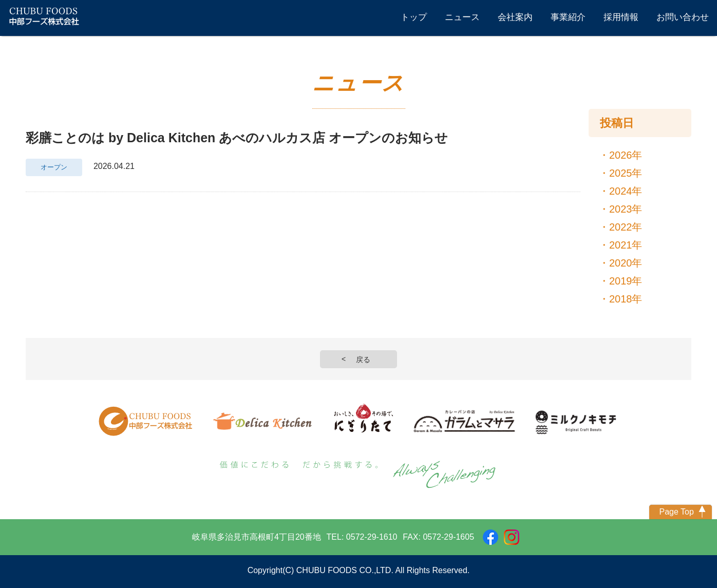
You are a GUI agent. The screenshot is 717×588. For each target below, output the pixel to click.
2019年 (626, 281)
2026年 (626, 155)
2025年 (626, 173)
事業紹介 (568, 17)
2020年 (626, 263)
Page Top (676, 512)
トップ (414, 17)
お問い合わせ (683, 17)
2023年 (626, 209)
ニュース (462, 17)
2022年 (626, 227)
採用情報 (621, 17)
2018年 (626, 299)
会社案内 (515, 17)
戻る (363, 359)
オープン (54, 167)
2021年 (626, 245)
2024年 (626, 191)
